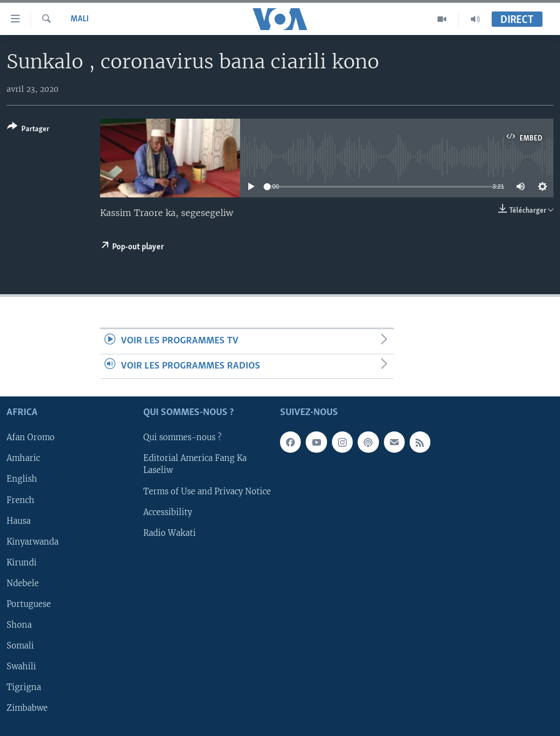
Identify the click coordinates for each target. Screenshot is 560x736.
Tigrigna (24, 687)
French (21, 500)
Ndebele (23, 583)
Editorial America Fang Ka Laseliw (195, 465)
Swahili (21, 667)
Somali (20, 646)
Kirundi (22, 563)
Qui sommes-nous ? (182, 438)
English (22, 480)
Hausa (19, 521)
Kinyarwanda (33, 542)
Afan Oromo (31, 438)
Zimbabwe (27, 708)
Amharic (23, 459)
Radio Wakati (170, 533)
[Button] (28, 130)
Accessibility (168, 512)
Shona (19, 625)
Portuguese (29, 604)
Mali (80, 19)
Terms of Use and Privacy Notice (207, 492)
